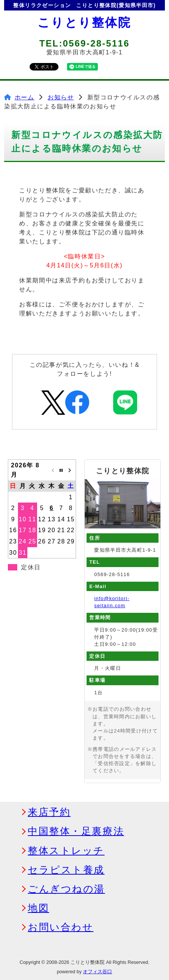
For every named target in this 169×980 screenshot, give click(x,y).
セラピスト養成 (66, 870)
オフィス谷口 (97, 972)
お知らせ (61, 97)
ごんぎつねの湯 (66, 889)
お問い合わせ (61, 927)
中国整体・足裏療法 (76, 831)
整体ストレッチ (66, 851)
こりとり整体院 (84, 23)
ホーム (25, 97)
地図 (38, 908)
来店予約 (49, 812)
